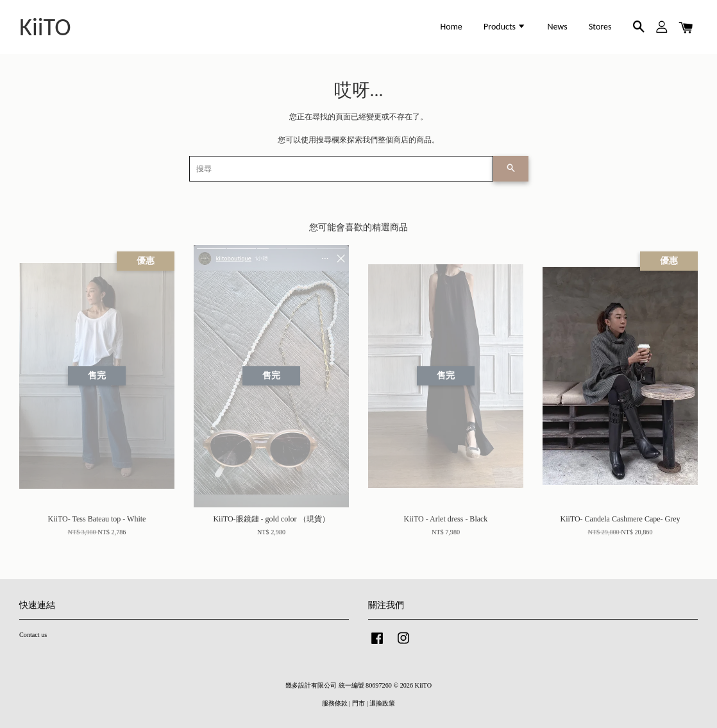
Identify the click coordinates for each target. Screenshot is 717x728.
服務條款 (335, 703)
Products (505, 27)
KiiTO (45, 27)
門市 (358, 703)
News (557, 27)
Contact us (33, 635)
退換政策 (382, 703)
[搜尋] (341, 169)
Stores (600, 27)
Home (451, 27)
